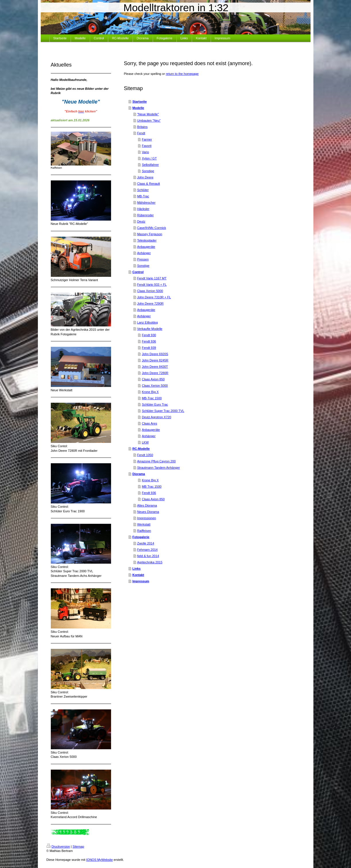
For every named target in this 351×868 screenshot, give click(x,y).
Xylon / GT (149, 158)
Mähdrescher (146, 203)
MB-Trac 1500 (152, 398)
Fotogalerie (141, 537)
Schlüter (143, 190)
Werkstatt (144, 524)
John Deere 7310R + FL (154, 297)
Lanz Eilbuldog (148, 322)
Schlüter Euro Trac (155, 404)
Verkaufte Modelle (150, 329)
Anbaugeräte (146, 247)
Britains (142, 127)
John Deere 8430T (155, 367)
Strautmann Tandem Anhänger (159, 468)
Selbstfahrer (150, 165)
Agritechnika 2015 (150, 562)
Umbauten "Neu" (149, 120)
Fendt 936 (149, 341)
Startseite (139, 102)
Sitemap (78, 846)
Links (136, 569)
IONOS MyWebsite (99, 860)
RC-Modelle (141, 449)
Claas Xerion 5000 (150, 291)
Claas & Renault (149, 184)
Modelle (138, 108)
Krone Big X (150, 392)
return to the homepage (182, 74)
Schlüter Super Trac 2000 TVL (163, 411)
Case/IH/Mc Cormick (152, 228)
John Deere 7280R (155, 373)
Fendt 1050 (145, 455)
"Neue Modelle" (148, 114)
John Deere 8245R (155, 360)
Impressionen (147, 518)
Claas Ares (149, 423)
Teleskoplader (147, 240)
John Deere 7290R (150, 303)
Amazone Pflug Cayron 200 (157, 461)
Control (138, 272)
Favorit (147, 146)
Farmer (147, 139)
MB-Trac (143, 196)
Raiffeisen (144, 531)
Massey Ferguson (150, 234)
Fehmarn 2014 (148, 550)
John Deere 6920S (155, 354)
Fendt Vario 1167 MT (152, 278)
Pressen (143, 259)
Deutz (141, 221)
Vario (145, 152)
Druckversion (58, 846)
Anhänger (144, 253)
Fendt (141, 133)
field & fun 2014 (148, 556)
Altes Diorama (147, 505)
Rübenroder (146, 215)
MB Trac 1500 (152, 486)
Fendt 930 (149, 335)
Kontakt (138, 575)
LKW (145, 442)
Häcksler (143, 209)
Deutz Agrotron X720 (156, 417)
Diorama (139, 474)
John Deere (145, 177)
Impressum (141, 581)
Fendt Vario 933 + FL (152, 285)
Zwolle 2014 (146, 543)
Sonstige (148, 171)
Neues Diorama (148, 512)
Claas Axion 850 (153, 379)
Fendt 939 (149, 348)
